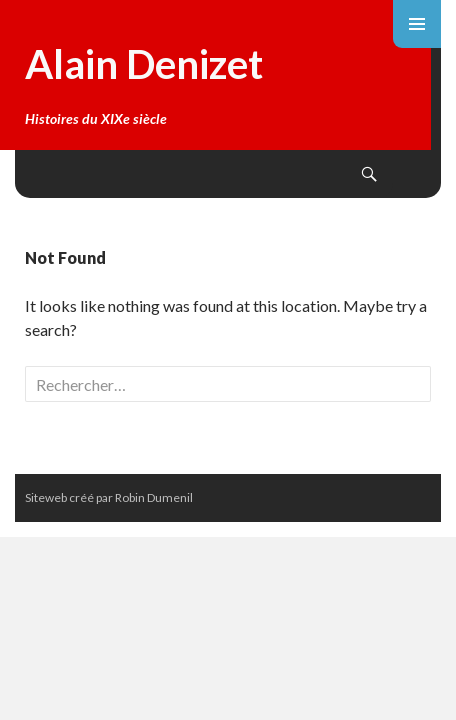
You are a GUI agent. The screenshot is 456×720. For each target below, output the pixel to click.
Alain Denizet (144, 64)
